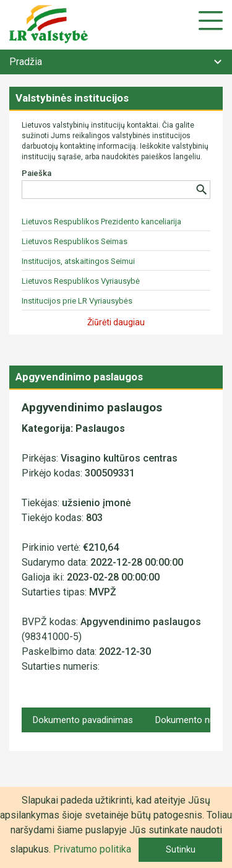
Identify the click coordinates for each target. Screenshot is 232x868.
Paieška (37, 173)
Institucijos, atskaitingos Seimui (78, 261)
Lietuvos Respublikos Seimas (75, 241)
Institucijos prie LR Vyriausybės (77, 301)
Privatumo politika (92, 849)
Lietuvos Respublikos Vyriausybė (81, 281)
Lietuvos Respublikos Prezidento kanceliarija (101, 221)
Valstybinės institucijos (72, 98)
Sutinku (181, 849)
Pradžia (26, 62)
